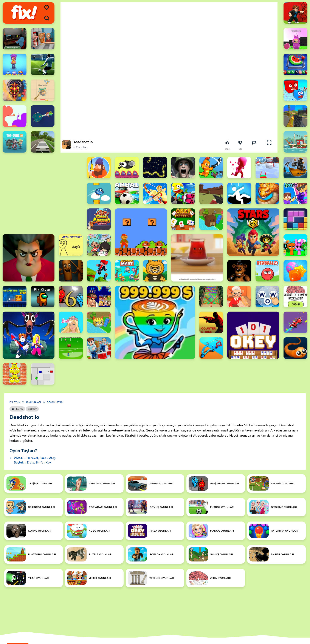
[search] (47, 18)
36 (240, 149)
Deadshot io (55, 402)
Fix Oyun (15, 402)
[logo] (24, 13)
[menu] (47, 8)
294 (227, 149)
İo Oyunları (80, 147)
